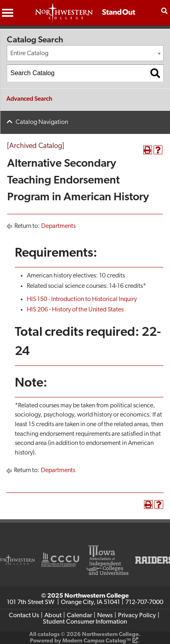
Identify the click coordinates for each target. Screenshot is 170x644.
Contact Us (24, 616)
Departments (58, 226)
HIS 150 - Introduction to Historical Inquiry (82, 299)
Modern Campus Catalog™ (97, 641)
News (105, 616)
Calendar (79, 616)
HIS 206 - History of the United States (75, 310)
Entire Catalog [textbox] (29, 54)
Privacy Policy (137, 616)
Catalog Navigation (42, 122)
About (53, 616)
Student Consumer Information (85, 622)
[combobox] (85, 53)
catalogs (49, 635)
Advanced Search (29, 99)
